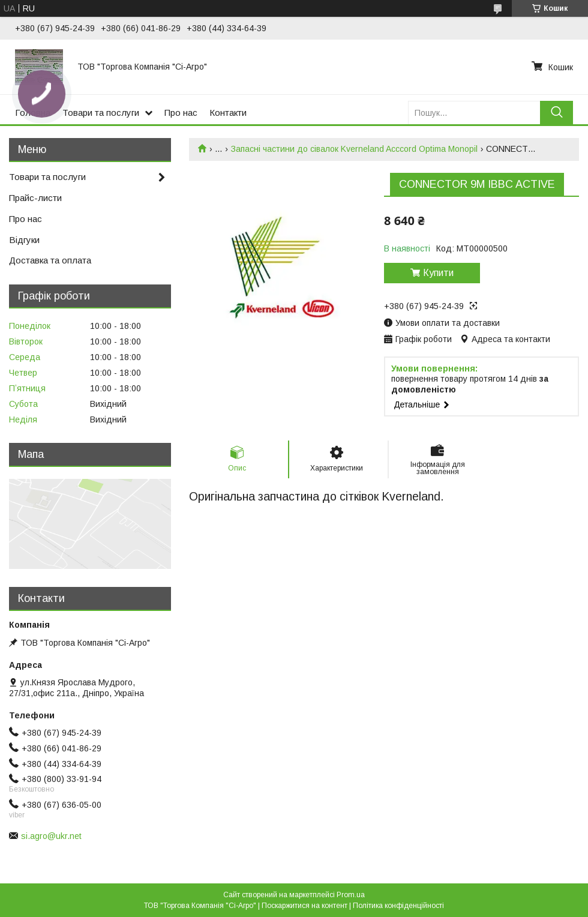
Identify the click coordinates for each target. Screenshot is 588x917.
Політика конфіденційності (398, 906)
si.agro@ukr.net (51, 836)
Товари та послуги (101, 113)
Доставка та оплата (50, 260)
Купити (438, 273)
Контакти (228, 113)
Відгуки (24, 240)
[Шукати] (556, 113)
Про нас (181, 113)
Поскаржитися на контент (304, 906)
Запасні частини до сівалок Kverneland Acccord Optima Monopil (354, 149)
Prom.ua (351, 895)
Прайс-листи (35, 198)
